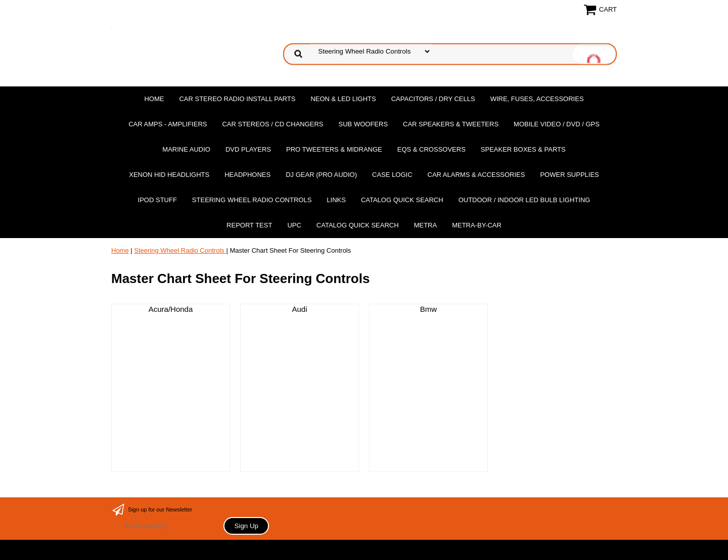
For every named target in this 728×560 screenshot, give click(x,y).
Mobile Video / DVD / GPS (557, 124)
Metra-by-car (477, 225)
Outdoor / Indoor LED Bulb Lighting (525, 200)
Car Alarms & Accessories (476, 175)
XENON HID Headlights (169, 175)
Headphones (247, 175)
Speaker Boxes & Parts (523, 149)
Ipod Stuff (157, 200)
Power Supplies (569, 175)
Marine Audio (186, 149)
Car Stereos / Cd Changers (272, 124)
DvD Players (248, 149)
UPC (294, 225)
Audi (299, 309)
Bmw (428, 309)
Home (154, 99)
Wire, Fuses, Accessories (537, 99)
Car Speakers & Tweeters (451, 124)
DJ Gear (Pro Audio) (321, 175)
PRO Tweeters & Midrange (334, 149)
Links (336, 200)
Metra (426, 225)
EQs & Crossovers (431, 149)
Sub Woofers (363, 124)
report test (249, 225)
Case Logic (392, 175)
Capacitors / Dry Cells (433, 99)
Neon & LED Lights (343, 99)
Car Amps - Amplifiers (168, 124)
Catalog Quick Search (402, 200)
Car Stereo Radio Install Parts (237, 99)
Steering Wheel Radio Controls (252, 200)
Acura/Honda (171, 309)
